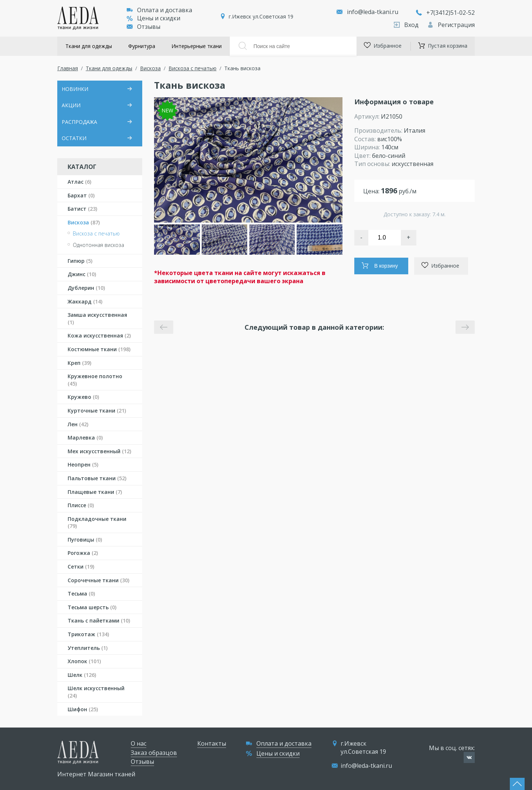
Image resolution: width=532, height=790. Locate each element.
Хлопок (84, 661)
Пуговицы (85, 540)
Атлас (79, 182)
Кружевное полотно (95, 380)
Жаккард (85, 301)
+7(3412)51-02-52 (445, 13)
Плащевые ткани (95, 492)
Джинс (82, 274)
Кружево (83, 397)
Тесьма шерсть (92, 607)
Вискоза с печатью (192, 68)
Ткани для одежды (89, 46)
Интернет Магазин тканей (96, 774)
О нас (139, 743)
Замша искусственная (97, 318)
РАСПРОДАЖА (79, 122)
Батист (82, 209)
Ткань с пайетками (99, 621)
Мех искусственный (99, 451)
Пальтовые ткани (97, 478)
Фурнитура (142, 46)
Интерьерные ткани (197, 46)
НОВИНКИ (75, 89)
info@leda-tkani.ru (373, 12)
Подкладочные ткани (97, 523)
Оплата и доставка (159, 10)
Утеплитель (88, 648)
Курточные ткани (97, 411)
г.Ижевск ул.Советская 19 (261, 16)
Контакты (212, 743)
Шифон (83, 709)
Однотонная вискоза (98, 245)
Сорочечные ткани (98, 580)
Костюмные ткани (99, 349)
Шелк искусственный (96, 692)
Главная (68, 68)
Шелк (82, 675)
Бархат (81, 195)
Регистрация (451, 25)
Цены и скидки (154, 18)
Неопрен (83, 464)
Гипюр (80, 261)
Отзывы (144, 27)
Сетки (81, 567)
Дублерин (86, 288)
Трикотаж (88, 634)
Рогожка (83, 553)
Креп (79, 363)
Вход (407, 25)
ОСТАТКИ (74, 138)
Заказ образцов (154, 753)
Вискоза (150, 68)
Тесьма (81, 594)
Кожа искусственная (99, 335)
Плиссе (81, 505)
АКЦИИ (71, 105)
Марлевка (85, 438)
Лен (78, 424)
